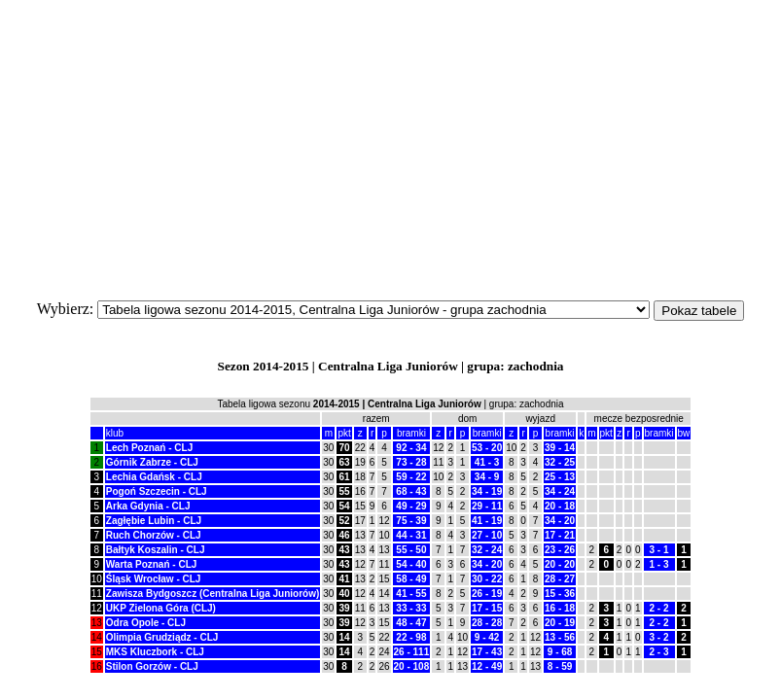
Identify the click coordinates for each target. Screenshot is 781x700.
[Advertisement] (390, 144)
